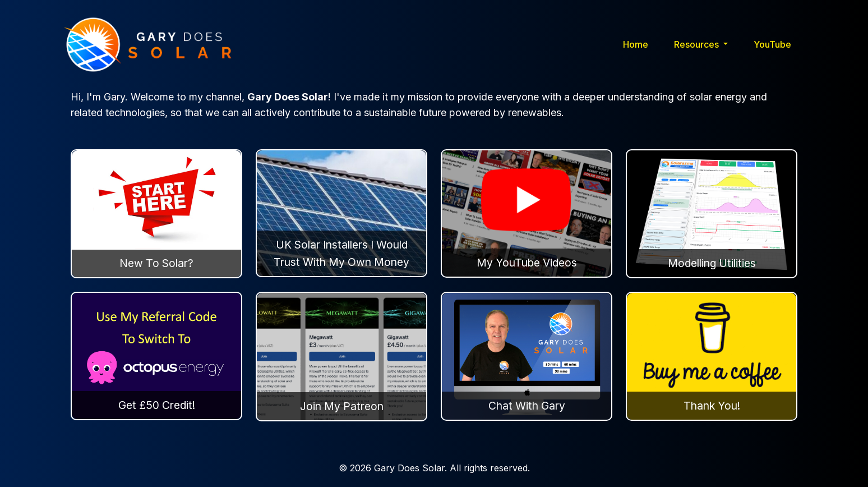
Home (636, 44)
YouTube (772, 44)
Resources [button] (698, 44)
